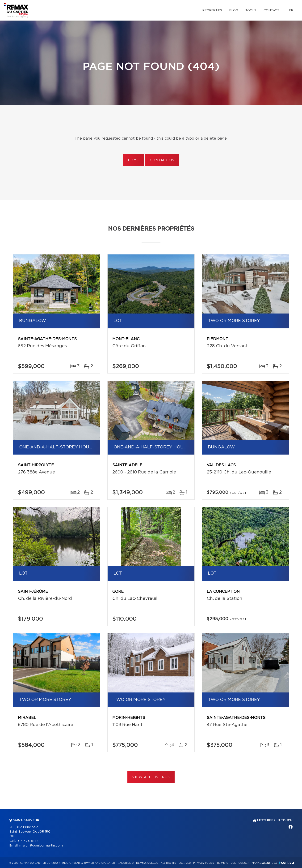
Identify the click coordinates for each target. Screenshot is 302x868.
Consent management (254, 863)
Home (134, 160)
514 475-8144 (28, 841)
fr (291, 11)
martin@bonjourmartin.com (41, 846)
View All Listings (151, 777)
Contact (271, 11)
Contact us (162, 160)
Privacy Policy (204, 863)
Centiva (286, 862)
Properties (212, 11)
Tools (251, 11)
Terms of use (226, 863)
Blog (234, 11)
